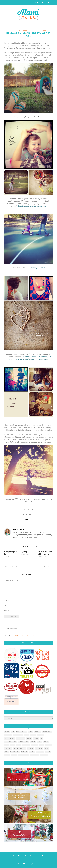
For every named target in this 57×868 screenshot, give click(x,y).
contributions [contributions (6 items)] (18, 735)
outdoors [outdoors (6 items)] (30, 748)
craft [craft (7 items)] (27, 735)
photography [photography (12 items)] (15, 752)
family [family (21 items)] (6, 745)
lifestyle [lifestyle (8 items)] (49, 745)
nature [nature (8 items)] (23, 748)
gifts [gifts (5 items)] (18, 745)
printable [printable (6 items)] (25, 752)
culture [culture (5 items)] (40, 735)
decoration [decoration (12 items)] (21, 738)
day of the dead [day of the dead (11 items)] (9, 738)
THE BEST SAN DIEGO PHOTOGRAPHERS (25, 636)
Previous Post (11, 566)
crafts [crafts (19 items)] (33, 735)
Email (6, 606)
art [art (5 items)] (13, 732)
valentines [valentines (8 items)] (35, 755)
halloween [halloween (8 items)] (26, 745)
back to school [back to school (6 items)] (21, 732)
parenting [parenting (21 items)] (39, 748)
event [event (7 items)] (39, 742)
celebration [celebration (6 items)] (47, 732)
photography (27, 30)
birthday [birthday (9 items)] (38, 732)
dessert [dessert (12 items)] (29, 738)
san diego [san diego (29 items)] (40, 752)
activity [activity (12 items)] (7, 732)
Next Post (48, 566)
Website (6, 610)
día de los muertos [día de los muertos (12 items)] (10, 742)
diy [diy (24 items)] (42, 738)
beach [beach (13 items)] (31, 732)
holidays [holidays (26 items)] (35, 745)
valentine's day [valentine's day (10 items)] (24, 755)
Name (6, 601)
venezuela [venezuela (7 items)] (44, 755)
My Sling (24, 552)
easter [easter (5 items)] (33, 742)
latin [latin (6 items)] (42, 745)
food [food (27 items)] (13, 745)
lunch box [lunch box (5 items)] (8, 748)
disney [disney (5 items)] (36, 738)
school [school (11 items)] (48, 752)
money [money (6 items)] (16, 748)
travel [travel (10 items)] (14, 755)
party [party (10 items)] (6, 752)
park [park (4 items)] (47, 748)
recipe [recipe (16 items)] (32, 752)
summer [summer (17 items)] (7, 755)
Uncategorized (40, 30)
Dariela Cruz (30, 520)
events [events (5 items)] (46, 742)
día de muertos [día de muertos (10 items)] (24, 742)
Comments (28, 509)
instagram (15, 30)
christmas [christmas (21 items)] (8, 735)
